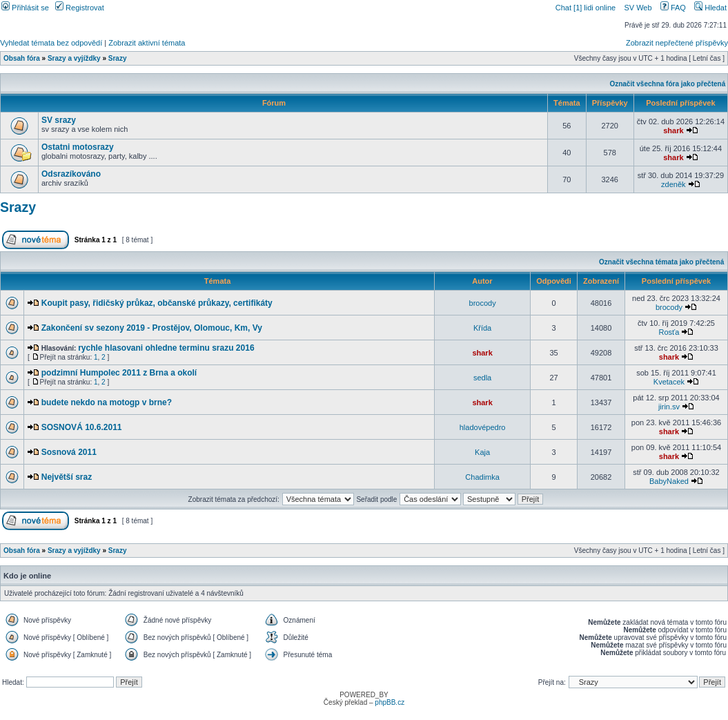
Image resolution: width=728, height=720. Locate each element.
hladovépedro (483, 427)
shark (673, 130)
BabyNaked (669, 481)
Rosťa (669, 332)
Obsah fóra (22, 58)
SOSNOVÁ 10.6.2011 (82, 427)
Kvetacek (669, 382)
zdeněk (673, 184)
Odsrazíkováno (71, 174)
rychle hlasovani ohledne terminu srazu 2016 (166, 348)
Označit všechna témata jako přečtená (661, 262)
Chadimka (482, 477)
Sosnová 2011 (69, 452)
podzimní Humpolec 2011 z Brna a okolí (119, 373)
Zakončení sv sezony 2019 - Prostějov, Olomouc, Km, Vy (152, 328)
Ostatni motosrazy (78, 147)
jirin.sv (669, 407)
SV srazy (59, 120)
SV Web (638, 8)
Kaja (482, 452)
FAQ (673, 8)
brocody (483, 303)
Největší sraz (67, 477)
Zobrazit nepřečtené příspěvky (677, 43)
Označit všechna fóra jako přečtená (667, 84)
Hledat (710, 8)
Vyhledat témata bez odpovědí (51, 43)
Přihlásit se (25, 8)
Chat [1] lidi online (587, 8)
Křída (482, 328)
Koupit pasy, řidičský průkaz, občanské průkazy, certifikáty (157, 303)
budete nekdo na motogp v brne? (107, 402)
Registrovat (80, 8)
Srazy (118, 58)
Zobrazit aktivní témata (147, 43)
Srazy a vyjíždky (74, 58)
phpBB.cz (390, 702)
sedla (482, 378)
